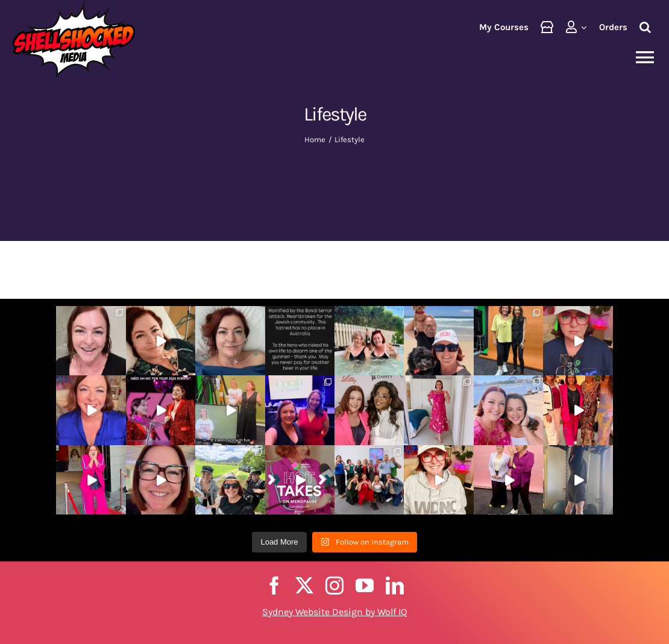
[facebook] (274, 586)
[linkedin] (395, 586)
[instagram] (334, 586)
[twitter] (304, 586)
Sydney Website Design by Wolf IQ (334, 612)
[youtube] (365, 586)
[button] (645, 27)
